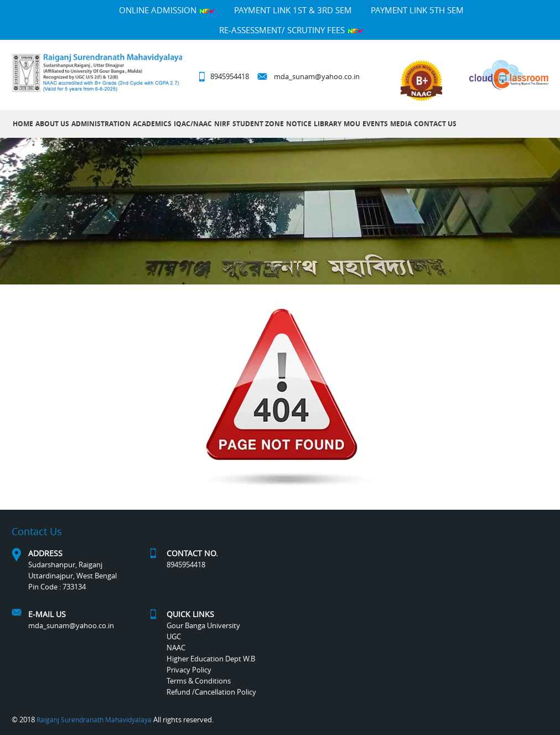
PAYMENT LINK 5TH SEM (417, 10)
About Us (52, 124)
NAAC (176, 648)
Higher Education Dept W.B (211, 659)
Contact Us (435, 124)
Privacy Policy (189, 670)
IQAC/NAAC (193, 124)
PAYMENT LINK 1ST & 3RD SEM (293, 10)
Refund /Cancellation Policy (211, 692)
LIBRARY (328, 124)
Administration (101, 124)
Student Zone (258, 124)
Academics (152, 124)
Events (375, 124)
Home (23, 124)
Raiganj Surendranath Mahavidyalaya (94, 720)
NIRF (222, 124)
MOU (352, 124)
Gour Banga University (203, 625)
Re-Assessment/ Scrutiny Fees (291, 30)
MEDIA (401, 124)
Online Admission (167, 10)
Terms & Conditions (199, 681)
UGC (174, 636)
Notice (299, 124)
